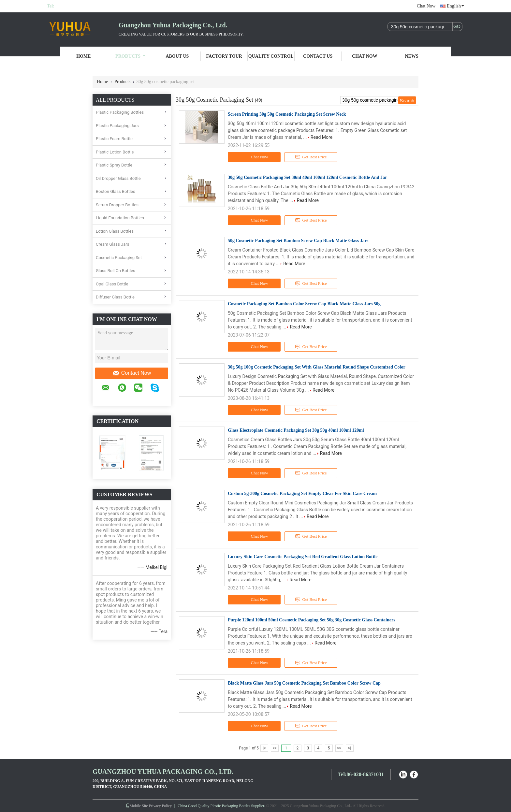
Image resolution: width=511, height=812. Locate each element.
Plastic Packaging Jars (117, 126)
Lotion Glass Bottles (115, 231)
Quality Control (271, 56)
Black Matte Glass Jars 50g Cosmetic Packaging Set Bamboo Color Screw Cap (304, 683)
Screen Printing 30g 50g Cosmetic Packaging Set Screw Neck (287, 114)
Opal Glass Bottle (112, 284)
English (455, 6)
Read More (321, 137)
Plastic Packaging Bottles (120, 112)
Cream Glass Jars (112, 244)
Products (130, 56)
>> (339, 748)
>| (350, 748)
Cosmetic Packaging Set (119, 258)
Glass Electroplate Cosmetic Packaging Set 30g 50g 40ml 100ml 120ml (296, 430)
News (412, 56)
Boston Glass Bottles (116, 191)
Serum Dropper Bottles (117, 205)
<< (275, 748)
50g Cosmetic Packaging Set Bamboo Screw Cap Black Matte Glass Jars (298, 241)
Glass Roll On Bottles (116, 271)
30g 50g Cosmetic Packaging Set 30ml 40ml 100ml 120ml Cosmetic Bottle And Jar (307, 177)
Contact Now (132, 373)
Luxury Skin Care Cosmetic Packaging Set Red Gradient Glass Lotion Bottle (303, 557)
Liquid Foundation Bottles (120, 218)
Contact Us (318, 56)
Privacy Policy (160, 806)
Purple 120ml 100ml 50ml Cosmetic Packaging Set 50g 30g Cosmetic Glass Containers (312, 620)
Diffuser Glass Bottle (115, 297)
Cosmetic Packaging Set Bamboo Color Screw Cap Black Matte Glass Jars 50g (304, 304)
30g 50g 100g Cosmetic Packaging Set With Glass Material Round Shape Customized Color (317, 367)
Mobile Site (137, 806)
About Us (177, 56)
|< (264, 748)
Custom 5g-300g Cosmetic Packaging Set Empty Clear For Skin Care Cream (302, 493)
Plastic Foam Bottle (114, 139)
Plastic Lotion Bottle (115, 152)
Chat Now (426, 6)
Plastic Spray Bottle (114, 165)
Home (83, 56)
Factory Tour (224, 56)
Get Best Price (311, 157)
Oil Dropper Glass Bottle (118, 178)
